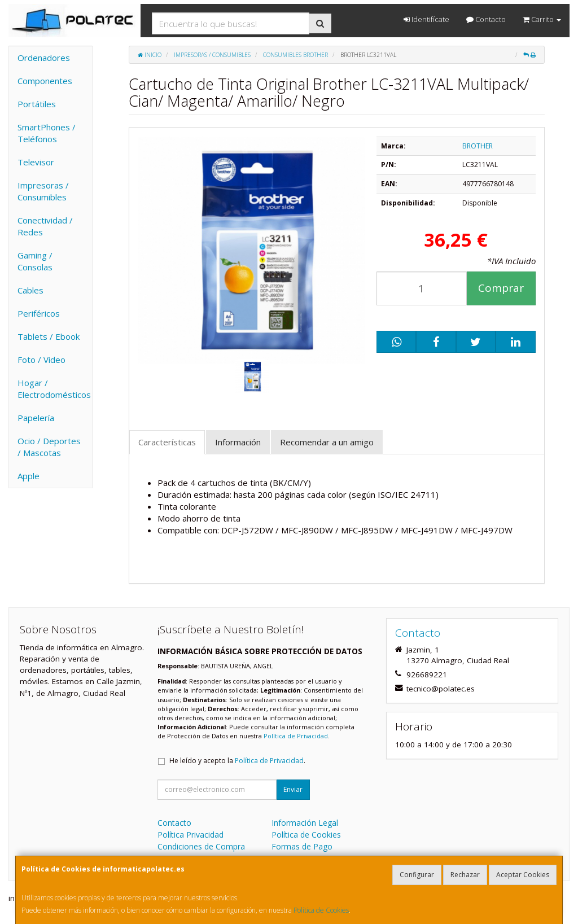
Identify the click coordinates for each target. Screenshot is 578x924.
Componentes (45, 81)
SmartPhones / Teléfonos (47, 133)
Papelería (36, 418)
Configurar (417, 875)
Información (238, 442)
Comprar (501, 288)
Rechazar (465, 875)
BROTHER (478, 146)
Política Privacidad (191, 835)
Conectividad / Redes (45, 226)
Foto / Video (41, 360)
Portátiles (37, 104)
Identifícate (426, 19)
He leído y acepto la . (237, 761)
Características (167, 442)
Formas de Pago (302, 846)
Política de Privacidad (296, 736)
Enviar (293, 789)
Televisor (36, 162)
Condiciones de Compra (201, 846)
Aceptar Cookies (523, 875)
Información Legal (305, 823)
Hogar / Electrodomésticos (54, 389)
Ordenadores (44, 58)
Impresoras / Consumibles (43, 191)
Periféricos (39, 313)
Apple (29, 476)
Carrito (542, 19)
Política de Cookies (321, 910)
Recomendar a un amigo (327, 442)
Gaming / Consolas (35, 261)
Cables (30, 290)
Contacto (486, 19)
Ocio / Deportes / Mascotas (49, 447)
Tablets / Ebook (49, 336)
